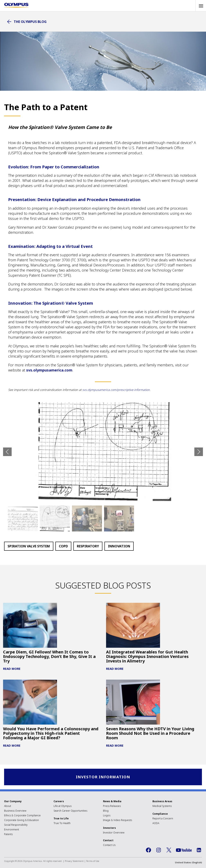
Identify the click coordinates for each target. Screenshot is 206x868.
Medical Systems (162, 806)
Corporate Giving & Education (21, 820)
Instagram (159, 850)
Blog (106, 811)
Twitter (169, 850)
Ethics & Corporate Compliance (22, 816)
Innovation (119, 546)
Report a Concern (163, 819)
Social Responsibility (16, 825)
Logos (107, 816)
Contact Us (109, 845)
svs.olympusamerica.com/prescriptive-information (116, 390)
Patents (8, 834)
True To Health (62, 823)
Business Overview (15, 811)
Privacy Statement (74, 861)
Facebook (148, 850)
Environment (12, 830)
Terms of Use (93, 861)
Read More (12, 669)
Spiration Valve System (29, 546)
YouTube (184, 850)
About (8, 806)
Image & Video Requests (118, 820)
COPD (63, 546)
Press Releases (112, 806)
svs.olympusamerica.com (49, 370)
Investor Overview (114, 833)
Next (199, 452)
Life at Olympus (63, 806)
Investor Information (103, 777)
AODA (156, 823)
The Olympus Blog (30, 22)
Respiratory (88, 546)
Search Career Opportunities (70, 811)
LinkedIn (199, 850)
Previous (7, 452)
